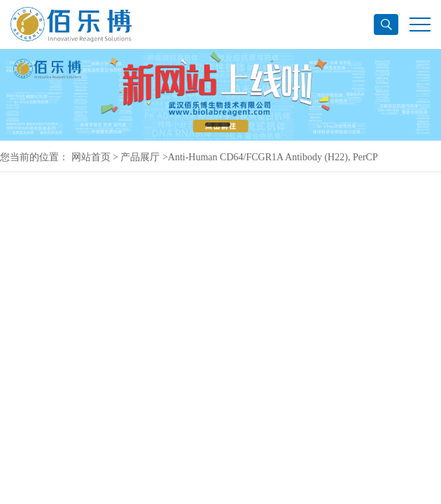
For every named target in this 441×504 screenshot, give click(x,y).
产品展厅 (140, 157)
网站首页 (91, 157)
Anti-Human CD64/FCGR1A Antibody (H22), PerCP (273, 157)
